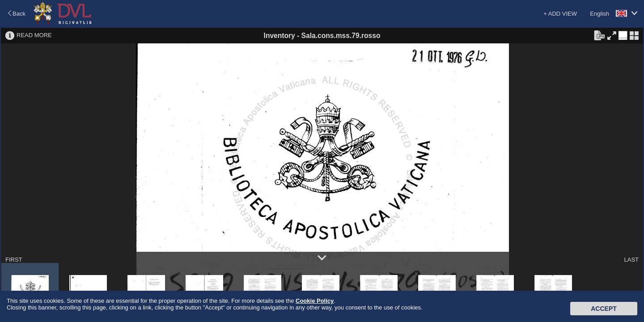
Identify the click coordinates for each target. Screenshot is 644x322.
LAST (631, 260)
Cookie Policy (315, 301)
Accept (604, 309)
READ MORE (34, 35)
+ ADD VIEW (560, 14)
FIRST (14, 260)
